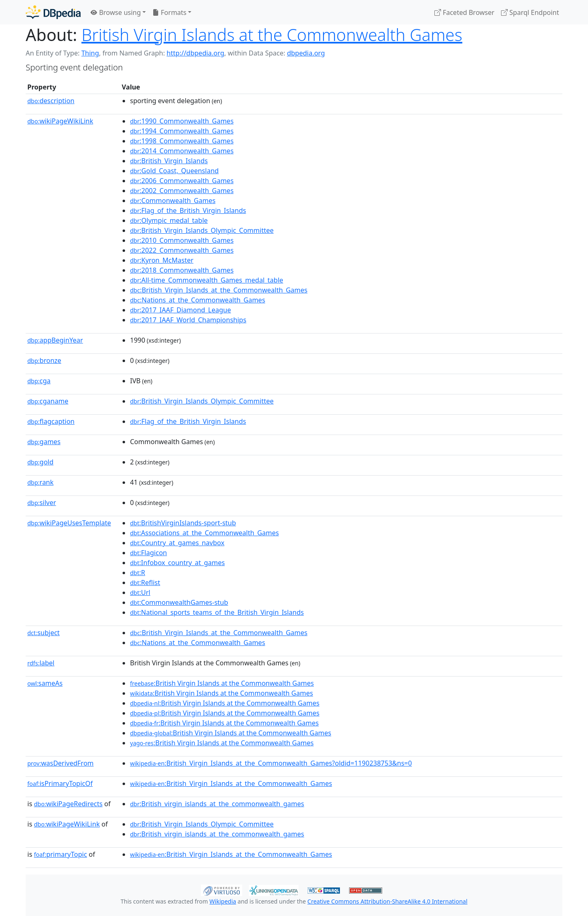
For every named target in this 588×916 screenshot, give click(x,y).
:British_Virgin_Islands (169, 161)
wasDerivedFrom (60, 763)
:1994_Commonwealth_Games (182, 131)
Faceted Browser (464, 12)
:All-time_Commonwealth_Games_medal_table (207, 280)
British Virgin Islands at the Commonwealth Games (272, 35)
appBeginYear (55, 340)
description (51, 101)
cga (39, 381)
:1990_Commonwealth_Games (182, 121)
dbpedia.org (306, 53)
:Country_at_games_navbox (177, 543)
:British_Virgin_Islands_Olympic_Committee (202, 230)
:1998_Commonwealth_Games (182, 141)
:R (138, 573)
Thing (90, 53)
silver (42, 503)
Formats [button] (169, 12)
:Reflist (145, 582)
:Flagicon (148, 553)
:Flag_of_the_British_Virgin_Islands (188, 210)
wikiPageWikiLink (60, 121)
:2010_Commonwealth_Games (182, 240)
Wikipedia (223, 901)
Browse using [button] (116, 12)
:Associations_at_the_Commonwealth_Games (205, 533)
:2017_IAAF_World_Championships (188, 320)
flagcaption (51, 421)
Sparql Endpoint (530, 12)
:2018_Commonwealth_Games (182, 270)
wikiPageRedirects (68, 804)
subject (43, 633)
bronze (44, 360)
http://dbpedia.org (195, 53)
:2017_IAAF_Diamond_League (181, 310)
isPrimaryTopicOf (60, 783)
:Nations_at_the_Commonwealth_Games (198, 300)
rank (40, 482)
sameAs (45, 683)
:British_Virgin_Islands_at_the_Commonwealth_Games (219, 290)
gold (40, 462)
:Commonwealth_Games (173, 201)
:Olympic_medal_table (169, 220)
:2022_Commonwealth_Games (182, 250)
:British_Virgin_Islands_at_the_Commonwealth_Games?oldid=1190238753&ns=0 (271, 763)
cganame (48, 401)
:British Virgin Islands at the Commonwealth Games (222, 683)
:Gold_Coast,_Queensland (174, 171)
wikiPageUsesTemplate (69, 523)
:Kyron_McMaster (162, 260)
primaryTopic (60, 854)
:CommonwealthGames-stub (179, 602)
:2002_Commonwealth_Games (182, 191)
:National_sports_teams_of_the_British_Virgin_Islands (217, 612)
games (44, 442)
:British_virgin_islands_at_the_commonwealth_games (217, 804)
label (41, 663)
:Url (140, 592)
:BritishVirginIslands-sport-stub (183, 523)
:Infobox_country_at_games (177, 563)
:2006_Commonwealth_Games (182, 181)
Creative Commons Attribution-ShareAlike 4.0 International (387, 901)
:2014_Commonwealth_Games (182, 151)
